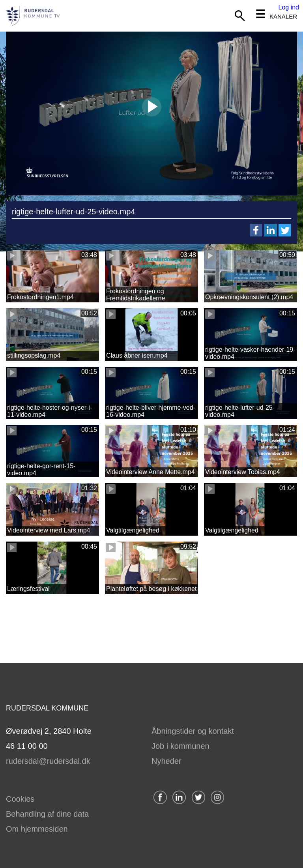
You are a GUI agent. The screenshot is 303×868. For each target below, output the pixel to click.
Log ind (289, 7)
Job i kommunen (180, 746)
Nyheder (166, 761)
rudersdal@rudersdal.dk (48, 761)
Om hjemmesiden (37, 829)
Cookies (20, 799)
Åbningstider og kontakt (193, 731)
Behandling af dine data (47, 814)
